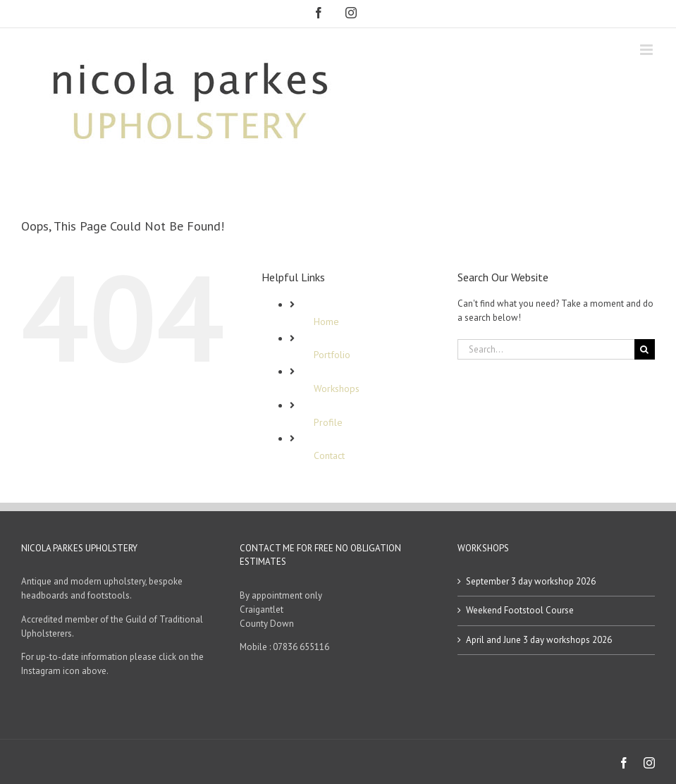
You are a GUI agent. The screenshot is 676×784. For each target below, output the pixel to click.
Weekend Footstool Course (520, 610)
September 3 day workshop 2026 (531, 581)
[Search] (645, 349)
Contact (329, 455)
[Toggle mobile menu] (647, 50)
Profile (328, 422)
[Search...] (546, 349)
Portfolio (332, 355)
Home (326, 321)
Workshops (337, 388)
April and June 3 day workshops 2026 (539, 640)
